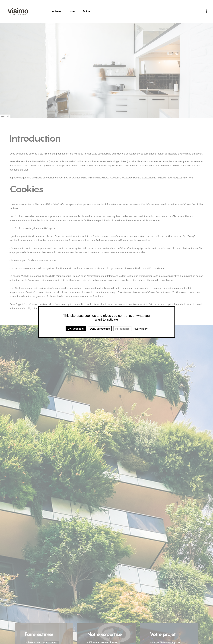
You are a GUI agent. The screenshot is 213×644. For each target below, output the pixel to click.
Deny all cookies (100, 329)
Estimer (87, 11)
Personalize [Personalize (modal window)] (122, 329)
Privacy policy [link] (140, 329)
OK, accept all (76, 329)
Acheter (57, 11)
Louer (72, 11)
